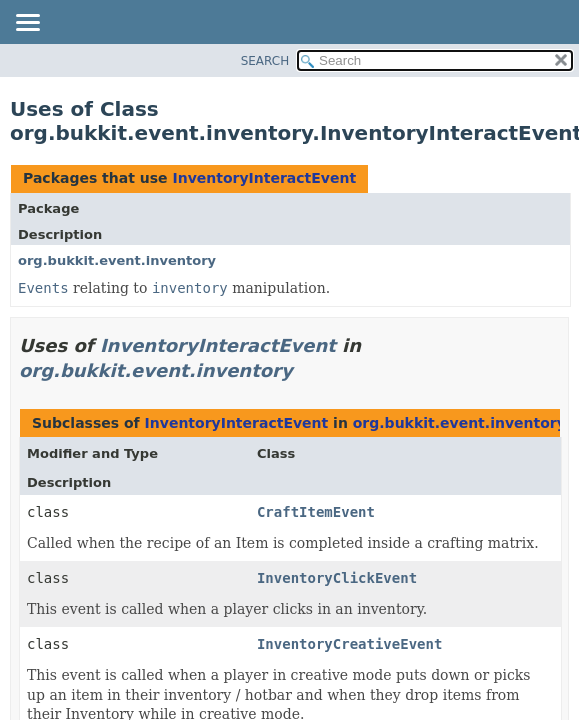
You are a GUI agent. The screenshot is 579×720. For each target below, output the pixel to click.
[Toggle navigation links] (27, 24)
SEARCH (265, 61)
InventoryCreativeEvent (349, 644)
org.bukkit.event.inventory (117, 260)
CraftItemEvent (316, 512)
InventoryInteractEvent (264, 178)
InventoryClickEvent (337, 578)
